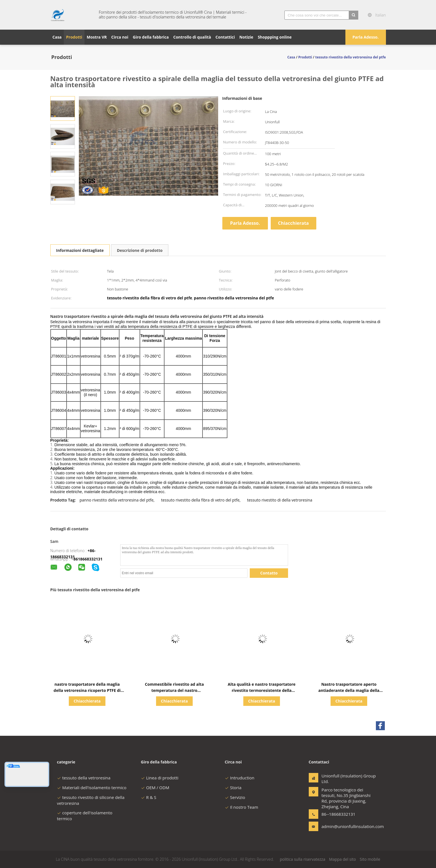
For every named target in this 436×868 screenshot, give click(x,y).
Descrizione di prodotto (140, 250)
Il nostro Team (242, 807)
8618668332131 (88, 559)
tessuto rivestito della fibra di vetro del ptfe (200, 500)
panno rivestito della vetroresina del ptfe (116, 500)
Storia (233, 787)
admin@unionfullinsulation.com (339, 826)
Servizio (235, 797)
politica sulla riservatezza (302, 859)
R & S (149, 797)
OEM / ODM (155, 787)
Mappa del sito (343, 859)
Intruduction (240, 778)
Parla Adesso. (365, 37)
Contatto (269, 573)
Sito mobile (370, 859)
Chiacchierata (293, 223)
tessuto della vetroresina (84, 778)
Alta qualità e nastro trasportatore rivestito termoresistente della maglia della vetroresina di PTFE (261, 690)
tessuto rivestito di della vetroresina (280, 500)
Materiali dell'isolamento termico (92, 787)
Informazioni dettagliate (80, 250)
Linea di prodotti (160, 778)
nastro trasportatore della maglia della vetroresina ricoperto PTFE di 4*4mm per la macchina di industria (87, 690)
